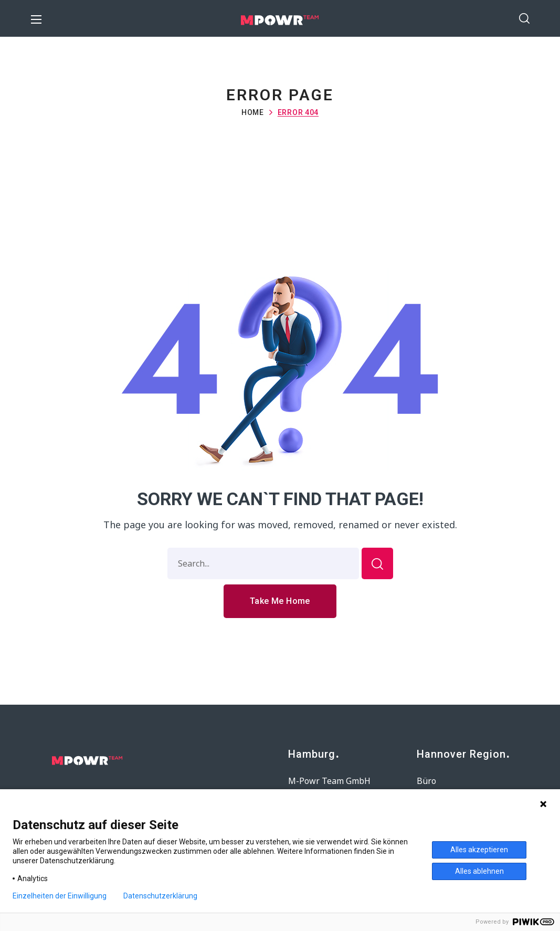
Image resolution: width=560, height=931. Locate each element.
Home (253, 112)
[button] (524, 18)
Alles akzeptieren (479, 850)
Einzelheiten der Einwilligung (60, 896)
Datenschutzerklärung (160, 896)
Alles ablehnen (479, 871)
